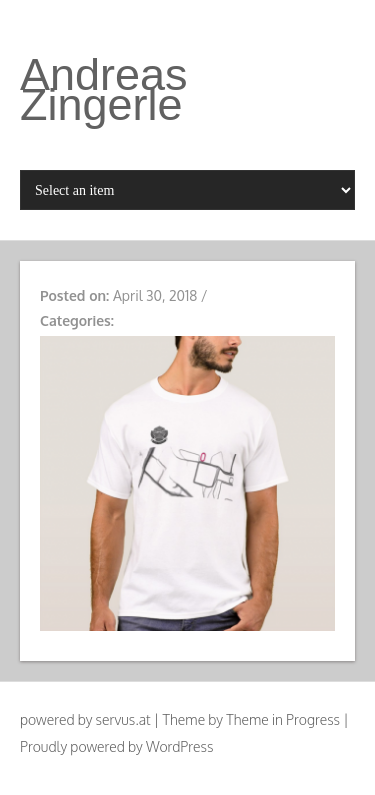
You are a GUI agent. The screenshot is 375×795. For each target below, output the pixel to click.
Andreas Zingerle (104, 89)
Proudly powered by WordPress (116, 746)
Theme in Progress (283, 719)
